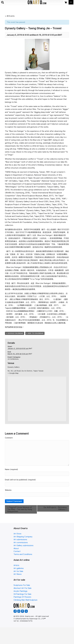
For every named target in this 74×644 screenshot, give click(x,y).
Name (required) (11, 469)
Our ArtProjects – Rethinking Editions (55, 508)
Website (8, 490)
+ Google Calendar (15, 333)
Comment (9, 438)
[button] (15, 611)
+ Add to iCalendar (35, 333)
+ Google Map (13, 373)
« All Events (10, 16)
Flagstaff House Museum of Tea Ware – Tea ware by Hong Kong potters (20, 509)
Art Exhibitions (13, 359)
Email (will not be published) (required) (20, 480)
